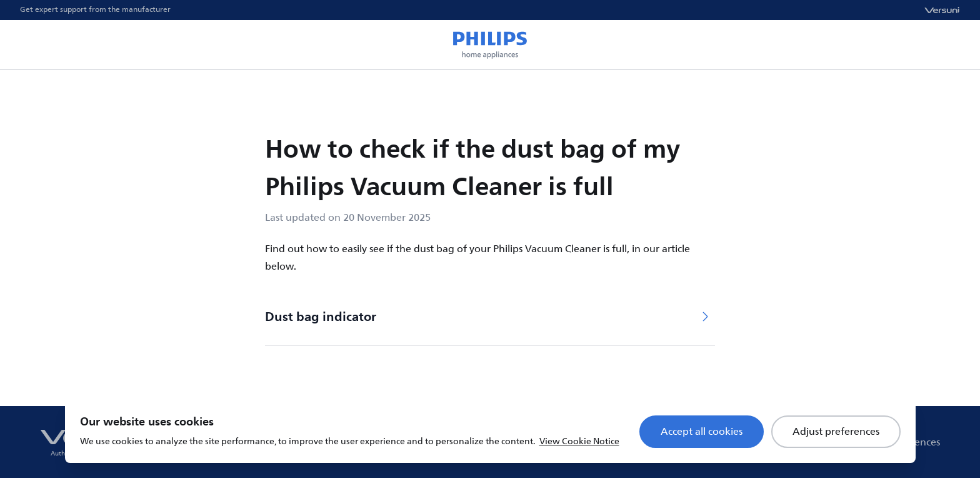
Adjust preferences (836, 432)
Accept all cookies (702, 432)
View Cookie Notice (579, 441)
